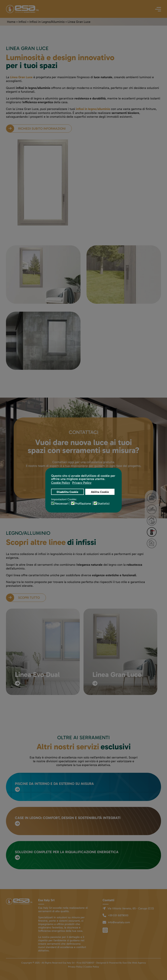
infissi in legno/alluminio (93, 109)
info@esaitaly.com (119, 922)
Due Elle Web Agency (134, 963)
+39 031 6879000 (118, 915)
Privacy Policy (75, 967)
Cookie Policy (92, 967)
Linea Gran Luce (21, 77)
